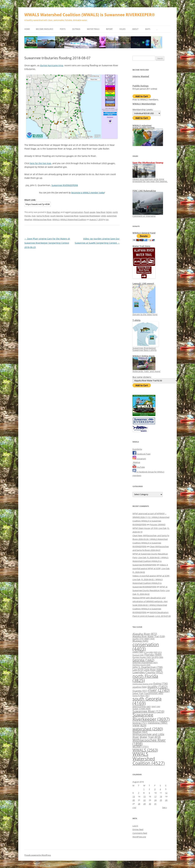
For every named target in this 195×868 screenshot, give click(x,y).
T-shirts (136, 320)
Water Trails (93, 29)
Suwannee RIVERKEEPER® (65, 185)
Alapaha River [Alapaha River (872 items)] (145, 634)
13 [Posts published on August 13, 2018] (134, 796)
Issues (122, 29)
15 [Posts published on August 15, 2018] (144, 796)
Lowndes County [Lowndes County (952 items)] (148, 672)
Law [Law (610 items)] (138, 670)
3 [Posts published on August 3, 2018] (155, 789)
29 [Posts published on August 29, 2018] (144, 804)
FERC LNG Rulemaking (144, 191)
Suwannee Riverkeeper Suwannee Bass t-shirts (146, 348)
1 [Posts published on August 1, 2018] (144, 789)
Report (109, 29)
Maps (148, 29)
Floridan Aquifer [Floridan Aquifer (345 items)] (142, 657)
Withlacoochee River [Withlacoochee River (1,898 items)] (149, 742)
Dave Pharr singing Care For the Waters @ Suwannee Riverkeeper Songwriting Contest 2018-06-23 (47, 243)
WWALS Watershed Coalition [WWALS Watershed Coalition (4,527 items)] (149, 759)
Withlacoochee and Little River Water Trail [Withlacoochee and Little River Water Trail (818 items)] (148, 736)
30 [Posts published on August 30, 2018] (150, 804)
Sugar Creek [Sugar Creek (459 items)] (141, 709)
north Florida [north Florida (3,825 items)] (145, 678)
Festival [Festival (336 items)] (138, 655)
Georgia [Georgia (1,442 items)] (143, 660)
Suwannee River (71, 216)
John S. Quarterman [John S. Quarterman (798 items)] (148, 667)
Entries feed (138, 829)
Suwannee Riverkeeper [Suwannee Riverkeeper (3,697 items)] (151, 717)
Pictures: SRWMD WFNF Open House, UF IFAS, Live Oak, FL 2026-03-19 (151, 528)
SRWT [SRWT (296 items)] (156, 707)
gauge (92, 212)
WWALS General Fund (144, 233)
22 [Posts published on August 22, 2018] (144, 800)
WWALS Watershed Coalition (73, 219)
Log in (135, 826)
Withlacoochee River (42, 219)
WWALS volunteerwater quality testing (144, 127)
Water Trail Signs (141, 246)
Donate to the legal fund (145, 313)
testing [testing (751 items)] (140, 723)
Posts (63, 29)
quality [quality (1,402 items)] (157, 687)
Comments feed (140, 833)
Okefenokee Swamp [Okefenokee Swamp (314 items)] (143, 684)
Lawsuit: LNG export (143, 283)
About (135, 29)
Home (27, 29)
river (34, 216)
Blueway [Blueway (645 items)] (140, 641)
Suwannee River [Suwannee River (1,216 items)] (148, 711)
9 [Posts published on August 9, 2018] (149, 793)
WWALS (56, 219)
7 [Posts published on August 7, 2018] (139, 793)
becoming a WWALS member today (88, 193)
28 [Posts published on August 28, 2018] (139, 804)
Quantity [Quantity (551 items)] (140, 691)
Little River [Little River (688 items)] (153, 670)
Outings (76, 29)
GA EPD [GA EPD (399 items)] (157, 657)
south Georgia (57, 216)
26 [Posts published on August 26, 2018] (166, 800)
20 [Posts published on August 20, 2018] (134, 800)
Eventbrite (137, 449)
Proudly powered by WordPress (38, 855)
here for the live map (40, 163)
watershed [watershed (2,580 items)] (148, 729)
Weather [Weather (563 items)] (140, 732)
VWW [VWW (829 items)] (139, 725)
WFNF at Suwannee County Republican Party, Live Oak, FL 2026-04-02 (151, 590)
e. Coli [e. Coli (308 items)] (148, 652)
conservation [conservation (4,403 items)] (146, 647)
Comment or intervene (148, 215)
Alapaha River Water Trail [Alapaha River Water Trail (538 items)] (149, 636)
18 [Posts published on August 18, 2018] (161, 796)
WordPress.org (139, 837)
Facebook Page (141, 454)
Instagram (139, 459)
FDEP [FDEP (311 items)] (158, 652)
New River (101, 212)
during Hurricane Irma (52, 65)
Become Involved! (45, 29)
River (49, 212)
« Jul (134, 807)
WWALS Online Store (144, 356)
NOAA (109, 212)
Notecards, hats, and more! (146, 370)
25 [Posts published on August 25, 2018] (161, 800)
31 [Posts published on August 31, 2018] (155, 804)
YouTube (139, 467)
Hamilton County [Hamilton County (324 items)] (141, 665)
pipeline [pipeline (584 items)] (140, 687)
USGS (103, 216)
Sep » (165, 807)
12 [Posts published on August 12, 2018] (166, 793)
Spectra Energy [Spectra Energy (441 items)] (142, 706)
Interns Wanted (141, 76)
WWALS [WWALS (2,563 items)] (145, 750)
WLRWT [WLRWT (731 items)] (141, 747)
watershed (112, 216)
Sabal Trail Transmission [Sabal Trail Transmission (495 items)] (148, 693)
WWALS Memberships (144, 104)
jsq (107, 219)
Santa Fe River (43, 216)
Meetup (136, 462)
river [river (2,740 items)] (159, 690)
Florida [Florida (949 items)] (153, 655)
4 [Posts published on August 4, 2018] (160, 789)
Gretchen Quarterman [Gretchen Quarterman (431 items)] (145, 663)
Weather (56, 212)
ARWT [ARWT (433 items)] (149, 639)
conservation (77, 212)
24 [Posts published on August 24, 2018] (155, 800)
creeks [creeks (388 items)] (138, 652)
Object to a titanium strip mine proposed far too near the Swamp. (150, 179)
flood (86, 212)
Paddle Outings (141, 86)
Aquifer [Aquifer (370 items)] (138, 639)
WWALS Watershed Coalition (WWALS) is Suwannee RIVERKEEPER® (90, 15)
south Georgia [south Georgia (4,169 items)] (147, 701)
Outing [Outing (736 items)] (160, 684)
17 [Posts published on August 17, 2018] (155, 796)
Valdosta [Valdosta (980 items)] (158, 723)
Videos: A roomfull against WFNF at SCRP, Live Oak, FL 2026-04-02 (151, 568)
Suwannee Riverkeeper (90, 216)
